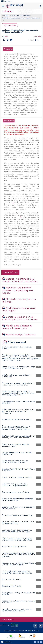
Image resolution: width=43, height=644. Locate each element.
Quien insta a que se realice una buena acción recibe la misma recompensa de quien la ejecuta (16, 428)
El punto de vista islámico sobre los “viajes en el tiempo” (17, 500)
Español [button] (6, 1)
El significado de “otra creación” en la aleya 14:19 (18, 402)
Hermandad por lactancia (21, 335)
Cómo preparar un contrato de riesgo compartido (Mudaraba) (19, 368)
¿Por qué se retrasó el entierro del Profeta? (17, 348)
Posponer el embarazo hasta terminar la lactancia (19, 602)
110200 (6, 37)
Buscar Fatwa (10, 25)
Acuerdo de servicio (8, 619)
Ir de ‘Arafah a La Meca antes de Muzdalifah (16, 376)
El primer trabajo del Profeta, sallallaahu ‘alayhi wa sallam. (15, 485)
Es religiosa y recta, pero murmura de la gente (18, 594)
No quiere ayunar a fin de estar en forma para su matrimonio (17, 610)
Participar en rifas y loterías (14, 547)
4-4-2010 (38, 37)
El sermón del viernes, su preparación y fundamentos (18, 508)
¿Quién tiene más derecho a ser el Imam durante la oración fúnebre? (17, 539)
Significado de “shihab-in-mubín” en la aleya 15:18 (19, 470)
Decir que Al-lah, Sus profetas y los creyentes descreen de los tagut (17, 531)
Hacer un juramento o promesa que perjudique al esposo (18, 290)
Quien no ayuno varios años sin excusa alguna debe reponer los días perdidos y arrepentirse (18, 393)
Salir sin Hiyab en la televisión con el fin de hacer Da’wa (18, 523)
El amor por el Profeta (12, 586)
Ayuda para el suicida (11, 580)
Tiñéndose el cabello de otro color (17, 420)
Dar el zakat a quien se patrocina (17, 477)
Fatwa (8, 11)
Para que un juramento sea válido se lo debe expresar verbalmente (18, 384)
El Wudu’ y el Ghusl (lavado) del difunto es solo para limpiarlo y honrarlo (19, 437)
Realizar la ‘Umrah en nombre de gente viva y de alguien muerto (19, 564)
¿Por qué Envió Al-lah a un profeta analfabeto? (17, 453)
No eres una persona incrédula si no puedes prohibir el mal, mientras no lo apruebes (19, 555)
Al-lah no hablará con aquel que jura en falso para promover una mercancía (18, 411)
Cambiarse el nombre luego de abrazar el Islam (15, 445)
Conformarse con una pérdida (15, 492)
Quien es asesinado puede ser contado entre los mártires (15, 462)
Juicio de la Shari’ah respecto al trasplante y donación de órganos (17, 572)
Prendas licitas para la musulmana (17, 515)
